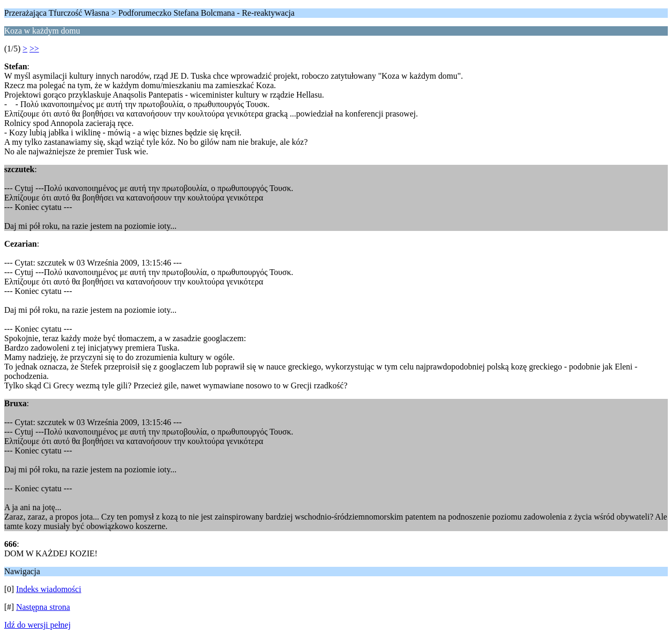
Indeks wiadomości (49, 589)
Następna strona (43, 607)
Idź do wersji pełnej (38, 625)
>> (34, 49)
